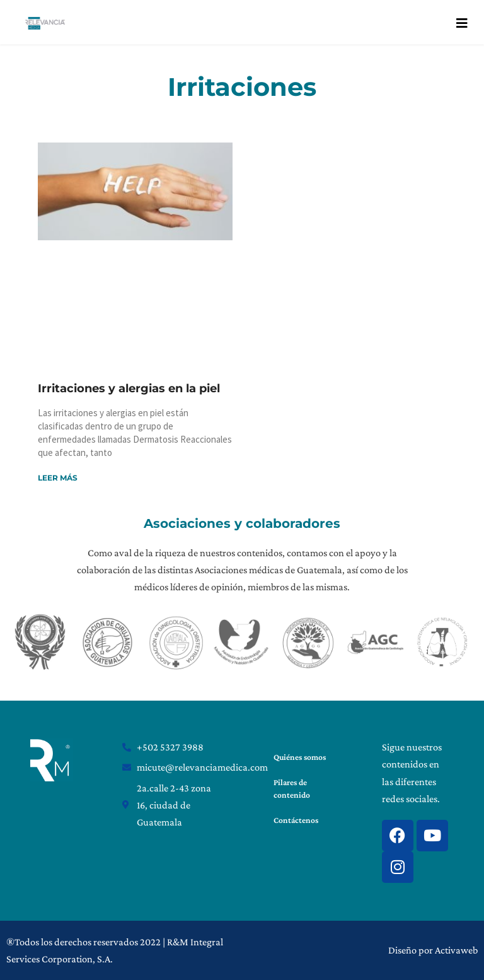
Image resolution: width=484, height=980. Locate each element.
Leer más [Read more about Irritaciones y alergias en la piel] (58, 478)
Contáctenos (295, 820)
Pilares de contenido (291, 789)
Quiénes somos (299, 757)
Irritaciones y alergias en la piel (129, 388)
